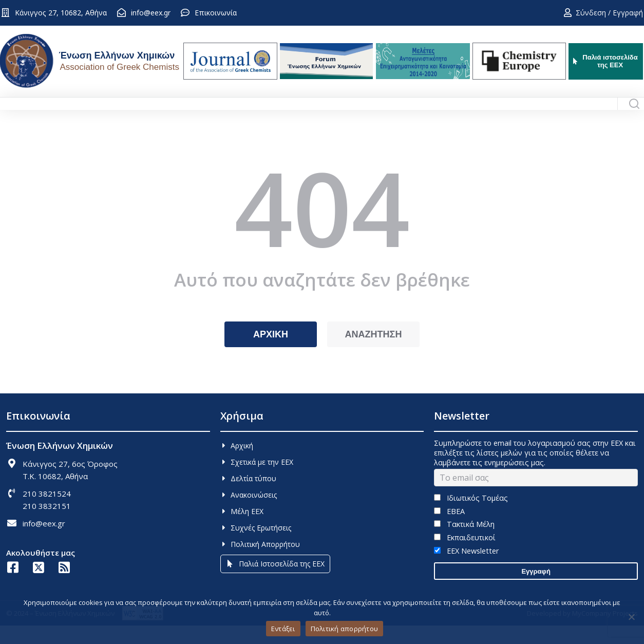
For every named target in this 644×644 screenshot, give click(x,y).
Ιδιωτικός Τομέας (471, 516)
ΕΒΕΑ (449, 530)
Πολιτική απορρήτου (345, 629)
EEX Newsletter (466, 569)
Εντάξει (283, 629)
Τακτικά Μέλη (464, 543)
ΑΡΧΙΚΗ (271, 353)
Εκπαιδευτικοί (465, 556)
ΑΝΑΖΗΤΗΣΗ (374, 353)
